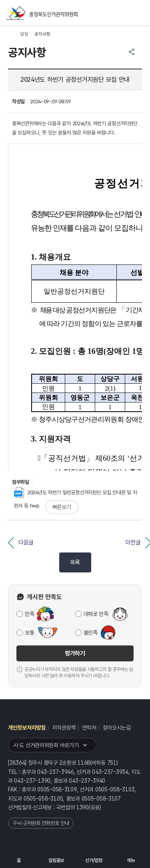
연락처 (89, 728)
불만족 (91, 633)
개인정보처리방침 (27, 728)
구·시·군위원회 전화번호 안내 (41, 823)
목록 (75, 562)
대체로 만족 (96, 614)
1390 (83, 807)
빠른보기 (62, 507)
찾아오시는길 (117, 728)
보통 (29, 633)
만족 (29, 614)
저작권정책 (64, 728)
